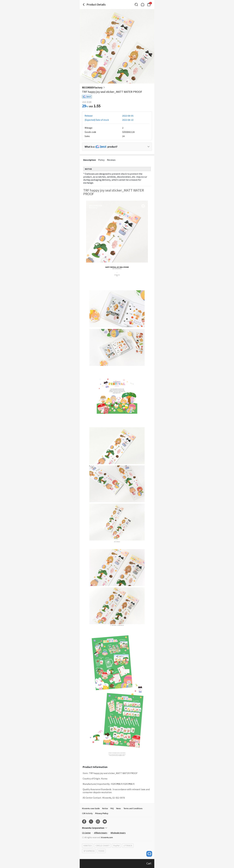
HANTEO (88, 846)
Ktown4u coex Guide (91, 808)
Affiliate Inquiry (101, 833)
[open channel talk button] (149, 854)
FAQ (112, 808)
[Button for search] (136, 4)
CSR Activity (87, 813)
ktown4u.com (107, 837)
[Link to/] (143, 4)
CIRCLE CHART (102, 846)
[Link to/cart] (149, 4)
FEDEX (101, 851)
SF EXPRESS (89, 851)
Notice (105, 808)
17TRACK (128, 846)
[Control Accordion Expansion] (117, 147)
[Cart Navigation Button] (149, 4)
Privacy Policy (102, 813)
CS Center (86, 833)
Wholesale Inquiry (118, 833)
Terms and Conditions (133, 808)
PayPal (116, 846)
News (119, 808)
